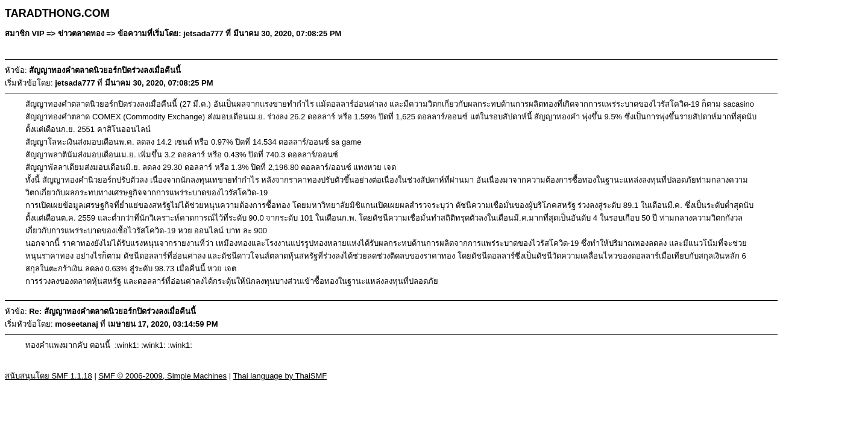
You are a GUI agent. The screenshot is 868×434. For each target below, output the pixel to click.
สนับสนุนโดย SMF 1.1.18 (49, 376)
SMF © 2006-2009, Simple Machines (162, 376)
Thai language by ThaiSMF (280, 376)
